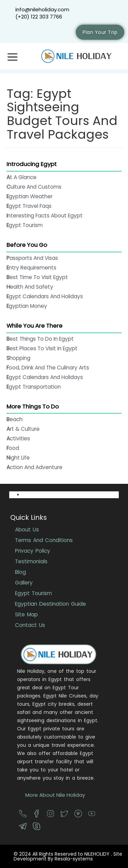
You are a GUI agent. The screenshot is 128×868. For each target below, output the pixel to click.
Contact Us (30, 625)
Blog (20, 572)
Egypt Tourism (33, 593)
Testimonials (31, 561)
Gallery (24, 583)
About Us (27, 530)
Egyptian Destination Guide (51, 604)
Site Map (26, 614)
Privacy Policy (33, 551)
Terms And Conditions (44, 540)
